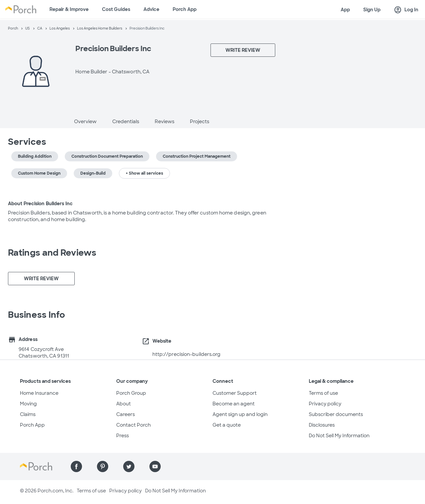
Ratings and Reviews (52, 253)
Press (123, 436)
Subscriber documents (336, 414)
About (124, 404)
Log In (406, 10)
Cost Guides (116, 9)
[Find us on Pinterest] (103, 466)
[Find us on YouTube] (155, 466)
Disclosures (322, 425)
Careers (126, 414)
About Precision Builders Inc (40, 204)
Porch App (185, 9)
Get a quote (227, 425)
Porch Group (131, 393)
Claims (28, 414)
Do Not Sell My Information (339, 436)
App (345, 10)
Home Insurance (39, 393)
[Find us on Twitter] (129, 466)
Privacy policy (325, 404)
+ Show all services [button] (144, 173)
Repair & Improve (69, 9)
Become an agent (234, 404)
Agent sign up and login (240, 414)
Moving (28, 404)
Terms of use (323, 393)
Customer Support (235, 393)
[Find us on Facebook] (76, 466)
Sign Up (372, 10)
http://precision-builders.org (187, 354)
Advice (151, 9)
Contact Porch (133, 425)
